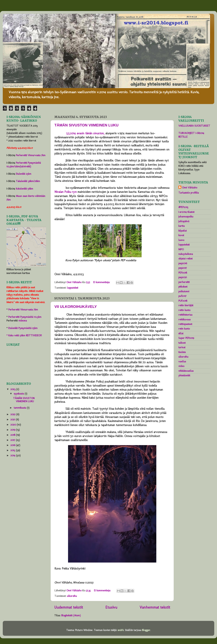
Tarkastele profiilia (189, 193)
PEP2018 (183, 273)
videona (23, 321)
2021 (13, 419)
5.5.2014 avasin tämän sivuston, (85, 133)
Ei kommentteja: (102, 282)
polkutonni (184, 291)
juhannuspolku (186, 217)
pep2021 (183, 277)
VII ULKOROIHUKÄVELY (76, 307)
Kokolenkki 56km (24, 189)
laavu (181, 240)
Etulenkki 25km (24, 174)
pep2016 (183, 263)
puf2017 (182, 296)
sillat (181, 333)
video (181, 366)
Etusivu (111, 607)
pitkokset (183, 287)
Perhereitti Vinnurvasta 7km (31, 155)
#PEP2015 (183, 207)
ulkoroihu (72, 596)
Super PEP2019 (186, 338)
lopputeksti (73, 288)
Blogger (146, 630)
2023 (13, 389)
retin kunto (184, 329)
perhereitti (184, 282)
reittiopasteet (185, 324)
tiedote (182, 352)
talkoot (182, 343)
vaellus (182, 361)
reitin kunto (184, 310)
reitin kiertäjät (186, 305)
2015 (13, 450)
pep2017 (183, 268)
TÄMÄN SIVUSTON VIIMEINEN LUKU (87, 125)
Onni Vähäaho (190, 188)
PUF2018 (183, 301)
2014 (13, 455)
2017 (13, 440)
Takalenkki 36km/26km (28, 181)
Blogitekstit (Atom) (71, 615)
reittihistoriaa (185, 315)
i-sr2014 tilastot (186, 212)
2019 (13, 430)
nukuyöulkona (186, 254)
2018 (13, 435)
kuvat (181, 235)
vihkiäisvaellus (186, 371)
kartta (182, 226)
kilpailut (183, 231)
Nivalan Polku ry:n (66, 192)
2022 (13, 414)
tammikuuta (20, 408)
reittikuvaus (184, 319)
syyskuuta (19, 394)
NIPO (181, 249)
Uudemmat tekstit (69, 607)
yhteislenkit (184, 375)
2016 (13, 445)
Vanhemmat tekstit (155, 607)
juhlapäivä (184, 221)
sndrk (121, 630)
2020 (14, 425)
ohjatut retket (185, 259)
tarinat (182, 347)
